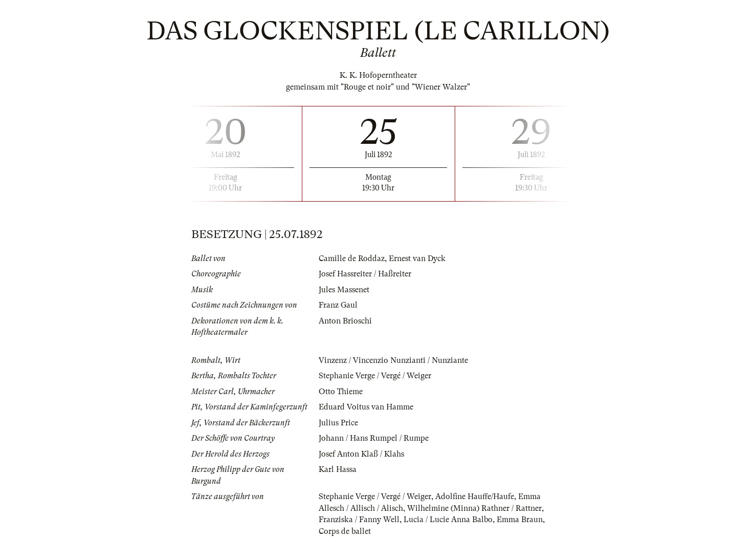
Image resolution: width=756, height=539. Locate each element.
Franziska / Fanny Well (359, 520)
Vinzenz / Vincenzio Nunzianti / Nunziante (393, 360)
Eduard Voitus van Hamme (366, 407)
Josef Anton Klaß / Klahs (361, 454)
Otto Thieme (341, 392)
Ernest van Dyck (417, 258)
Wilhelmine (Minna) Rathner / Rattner (474, 508)
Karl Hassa (338, 469)
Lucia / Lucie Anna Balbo (448, 520)
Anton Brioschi (345, 321)
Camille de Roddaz (352, 258)
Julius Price (338, 423)
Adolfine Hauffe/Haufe (475, 497)
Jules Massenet (344, 290)
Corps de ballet (345, 531)
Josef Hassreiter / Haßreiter (365, 274)
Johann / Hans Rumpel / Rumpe (374, 438)
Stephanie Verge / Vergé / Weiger (375, 376)
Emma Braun (520, 520)
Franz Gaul (338, 305)
